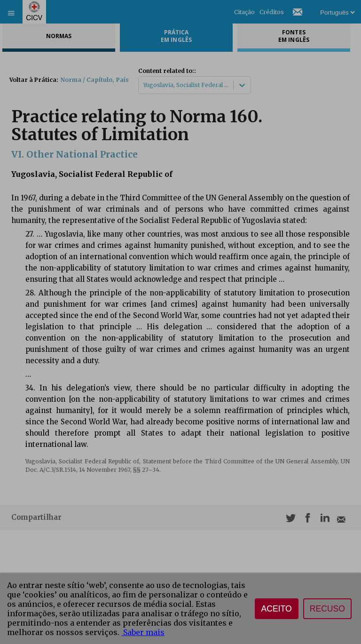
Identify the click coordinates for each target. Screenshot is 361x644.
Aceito (277, 609)
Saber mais (143, 632)
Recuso (327, 609)
